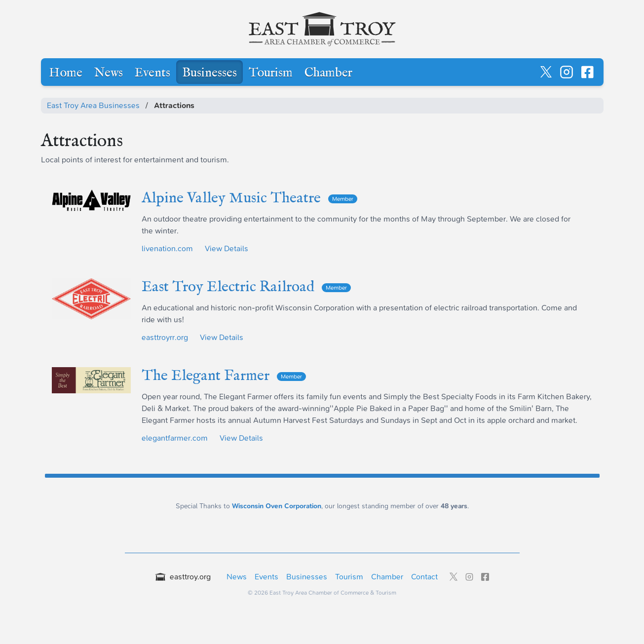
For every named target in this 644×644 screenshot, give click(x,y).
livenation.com (167, 248)
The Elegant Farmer (224, 376)
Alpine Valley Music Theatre (249, 198)
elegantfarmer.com (175, 438)
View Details (227, 248)
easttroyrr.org (165, 337)
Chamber (328, 73)
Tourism (271, 73)
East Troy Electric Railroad (246, 287)
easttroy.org (183, 577)
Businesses (209, 73)
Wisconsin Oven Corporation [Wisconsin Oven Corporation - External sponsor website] (277, 506)
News (109, 73)
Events (152, 73)
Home (66, 73)
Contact (424, 577)
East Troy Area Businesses (93, 105)
